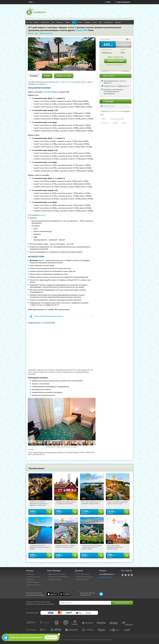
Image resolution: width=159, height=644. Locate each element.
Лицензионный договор (84, 577)
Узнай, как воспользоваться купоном (49, 316)
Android (68, 82)
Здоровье (88, 22)
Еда (31, 22)
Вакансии (30, 579)
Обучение (60, 22)
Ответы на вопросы (34, 585)
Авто (53, 22)
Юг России (105, 123)
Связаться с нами (105, 577)
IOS (60, 82)
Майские (119, 22)
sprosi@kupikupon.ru (107, 574)
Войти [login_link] (109, 2)
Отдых (104, 119)
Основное (34, 76)
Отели (95, 22)
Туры (74, 22)
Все (27, 22)
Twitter (129, 575)
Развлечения (46, 22)
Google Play (65, 594)
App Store (53, 594)
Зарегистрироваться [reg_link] (124, 2)
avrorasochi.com (109, 106)
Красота (37, 22)
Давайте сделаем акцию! (57, 574)
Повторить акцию (115, 61)
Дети (101, 22)
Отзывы (47, 76)
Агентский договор (83, 574)
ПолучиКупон (109, 22)
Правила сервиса (33, 582)
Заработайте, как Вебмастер (58, 577)
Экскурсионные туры (117, 119)
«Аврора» (47, 92)
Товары (68, 22)
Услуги (81, 22)
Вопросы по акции (64, 76)
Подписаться (51, 637)
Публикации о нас (33, 577)
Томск (31, 2)
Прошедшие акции (55, 579)
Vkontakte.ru (126, 575)
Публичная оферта (83, 579)
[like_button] (127, 40)
